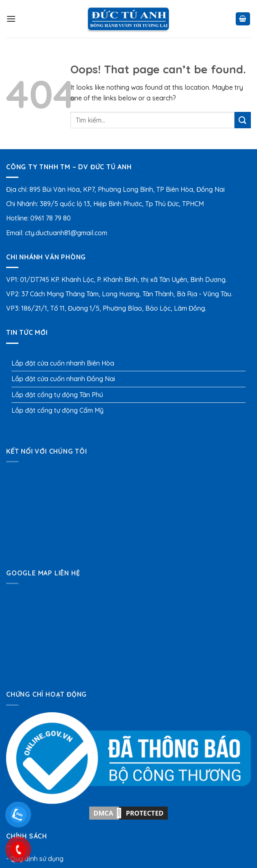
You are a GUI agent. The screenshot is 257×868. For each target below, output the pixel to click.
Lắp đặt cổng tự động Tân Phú (57, 395)
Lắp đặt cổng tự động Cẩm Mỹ (57, 410)
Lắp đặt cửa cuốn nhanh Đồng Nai (63, 379)
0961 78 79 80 (51, 218)
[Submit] (243, 120)
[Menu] (11, 19)
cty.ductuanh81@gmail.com (66, 233)
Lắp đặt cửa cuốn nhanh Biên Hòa (63, 363)
